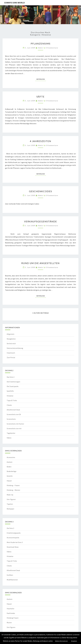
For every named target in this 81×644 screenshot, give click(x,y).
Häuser (9, 481)
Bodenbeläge (12, 471)
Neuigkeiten (11, 339)
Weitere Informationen (61, 641)
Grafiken (10, 575)
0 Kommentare (52, 48)
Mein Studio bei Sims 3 (15, 542)
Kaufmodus (11, 613)
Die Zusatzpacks (13, 386)
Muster (9, 623)
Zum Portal (11, 357)
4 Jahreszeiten (40, 141)
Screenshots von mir (14, 428)
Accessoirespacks (13, 538)
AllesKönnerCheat (13, 410)
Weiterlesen (41, 79)
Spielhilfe (10, 391)
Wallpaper (10, 509)
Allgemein (10, 334)
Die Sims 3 (10, 528)
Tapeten (10, 504)
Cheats (9, 405)
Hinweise (10, 396)
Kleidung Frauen (13, 618)
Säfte (40, 97)
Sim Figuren (11, 627)
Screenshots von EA (14, 414)
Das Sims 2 (11, 377)
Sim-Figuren (11, 499)
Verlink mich (11, 343)
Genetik (10, 476)
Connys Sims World (14, 3)
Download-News (13, 547)
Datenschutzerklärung (15, 348)
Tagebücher (11, 433)
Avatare (10, 462)
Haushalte (10, 609)
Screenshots (11, 419)
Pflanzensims (41, 44)
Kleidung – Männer (13, 490)
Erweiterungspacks (14, 533)
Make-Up (10, 495)
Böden (9, 467)
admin (40, 48)
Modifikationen (12, 580)
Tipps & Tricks (12, 400)
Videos (9, 438)
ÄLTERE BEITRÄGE (40, 313)
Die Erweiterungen (13, 382)
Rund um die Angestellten (40, 263)
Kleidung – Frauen (13, 485)
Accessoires (11, 457)
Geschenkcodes (40, 191)
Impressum (11, 353)
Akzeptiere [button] (74, 641)
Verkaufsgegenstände (41, 221)
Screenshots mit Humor (15, 424)
